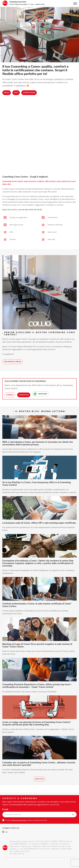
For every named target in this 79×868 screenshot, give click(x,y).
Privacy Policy (17, 854)
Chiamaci (10, 395)
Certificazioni (29, 93)
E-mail (5, 809)
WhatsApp (40, 394)
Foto (16, 93)
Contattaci (24, 395)
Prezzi (7, 93)
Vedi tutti (39, 779)
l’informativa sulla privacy (19, 820)
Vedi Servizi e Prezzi (12, 362)
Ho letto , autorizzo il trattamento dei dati (26, 820)
